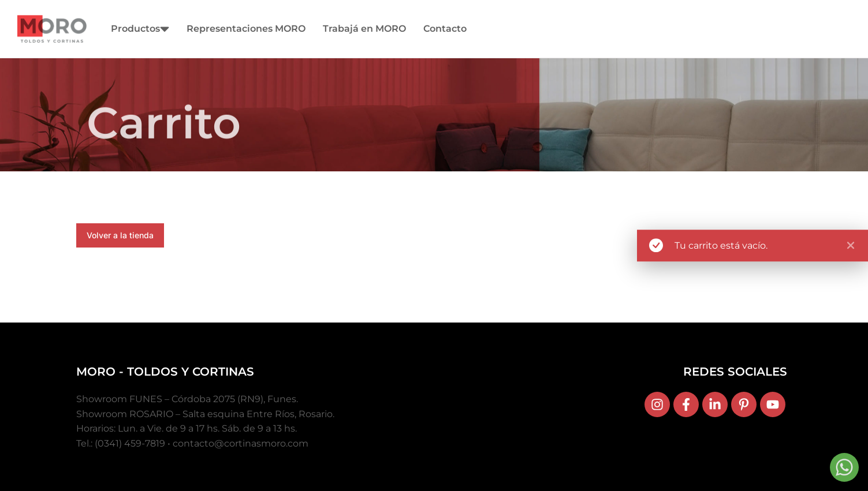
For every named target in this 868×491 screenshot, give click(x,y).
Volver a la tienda (120, 235)
